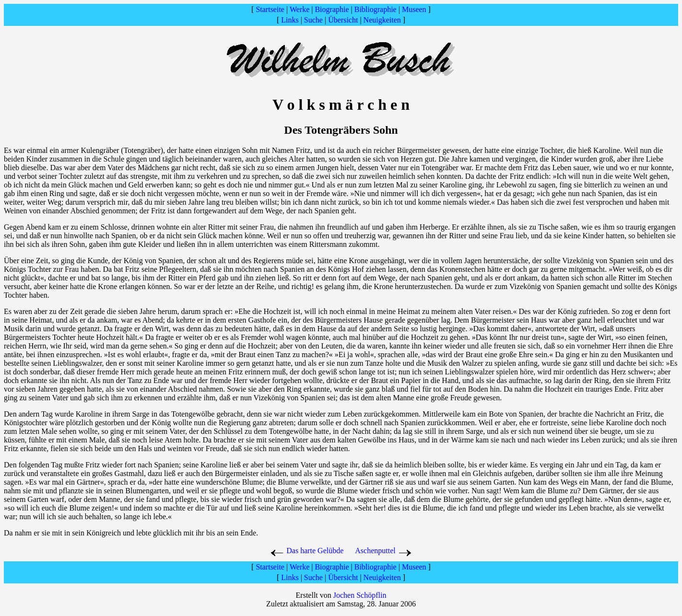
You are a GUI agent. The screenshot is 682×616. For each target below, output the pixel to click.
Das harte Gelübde (306, 551)
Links (290, 20)
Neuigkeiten (382, 20)
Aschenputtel (375, 551)
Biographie (332, 9)
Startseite (270, 9)
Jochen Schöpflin (360, 595)
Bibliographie (376, 9)
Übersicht (343, 20)
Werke (300, 9)
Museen (414, 9)
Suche (313, 20)
